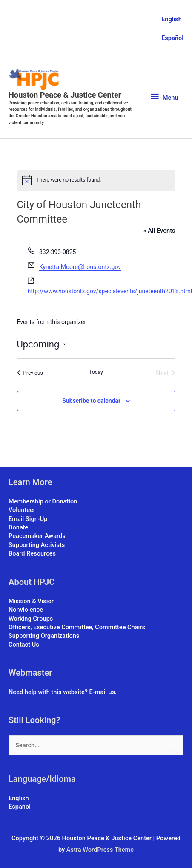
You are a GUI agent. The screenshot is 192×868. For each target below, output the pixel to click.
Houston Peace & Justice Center (65, 95)
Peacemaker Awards (37, 536)
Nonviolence (26, 610)
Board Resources (32, 553)
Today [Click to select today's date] (96, 372)
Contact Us (24, 645)
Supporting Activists (37, 545)
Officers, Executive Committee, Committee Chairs (77, 627)
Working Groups (31, 619)
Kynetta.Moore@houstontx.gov (80, 267)
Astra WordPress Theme (100, 850)
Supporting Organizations (44, 636)
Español (172, 38)
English (172, 19)
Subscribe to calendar (91, 401)
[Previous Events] (30, 373)
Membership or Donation (43, 501)
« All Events (159, 231)
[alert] (96, 180)
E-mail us (102, 692)
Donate (18, 527)
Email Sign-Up (28, 519)
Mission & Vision (32, 601)
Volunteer (22, 510)
